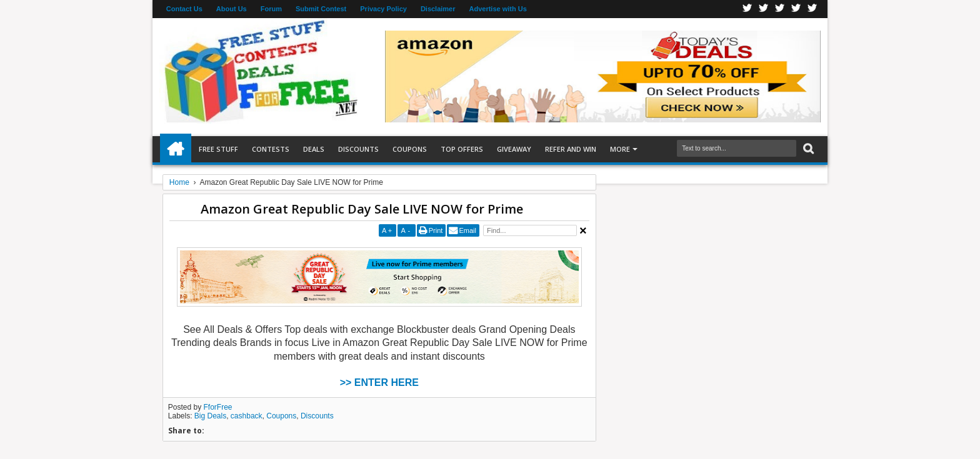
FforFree (218, 407)
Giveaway (514, 149)
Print (436, 230)
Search (807, 149)
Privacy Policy (383, 9)
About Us (232, 9)
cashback (247, 416)
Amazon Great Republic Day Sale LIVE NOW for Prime (362, 209)
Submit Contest (321, 9)
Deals (314, 149)
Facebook (747, 9)
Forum (271, 9)
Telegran (780, 9)
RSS (796, 9)
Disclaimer (438, 9)
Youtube (812, 9)
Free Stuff (218, 149)
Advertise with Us (498, 9)
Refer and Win (571, 149)
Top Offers (462, 149)
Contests (271, 149)
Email (467, 230)
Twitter (764, 9)
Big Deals (210, 416)
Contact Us (184, 9)
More (620, 149)
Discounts (358, 149)
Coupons (410, 149)
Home (176, 149)
